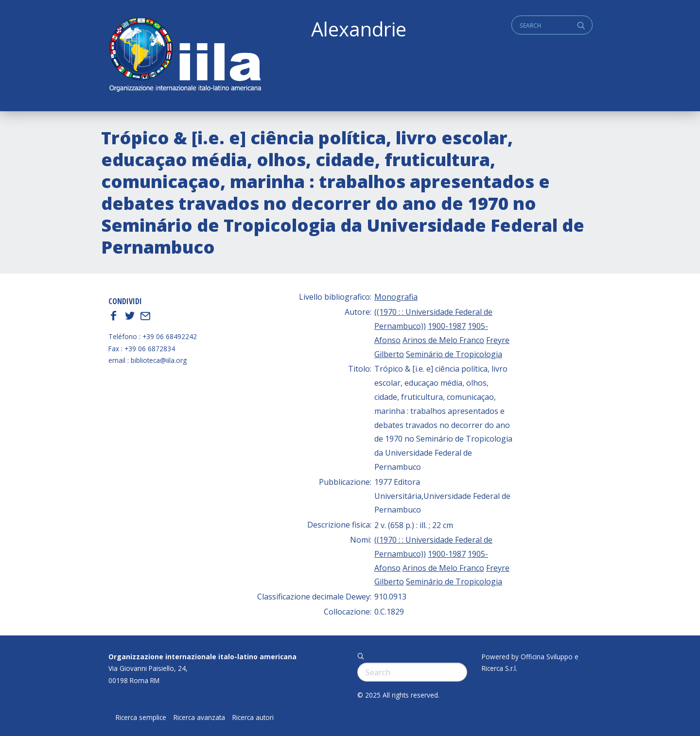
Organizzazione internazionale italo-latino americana (202, 657)
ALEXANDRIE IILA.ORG (185, 56)
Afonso (387, 340)
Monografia (396, 297)
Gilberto (389, 354)
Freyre (498, 340)
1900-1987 (447, 326)
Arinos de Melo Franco (443, 340)
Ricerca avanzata (199, 718)
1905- (478, 326)
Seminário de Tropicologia (454, 354)
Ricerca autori (253, 718)
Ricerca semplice (141, 718)
